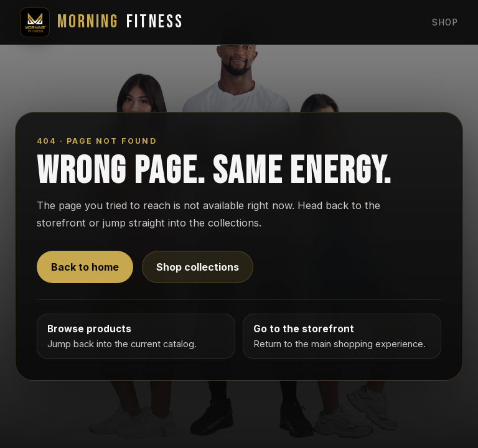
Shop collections (198, 267)
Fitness (102, 22)
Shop (445, 22)
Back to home (85, 267)
